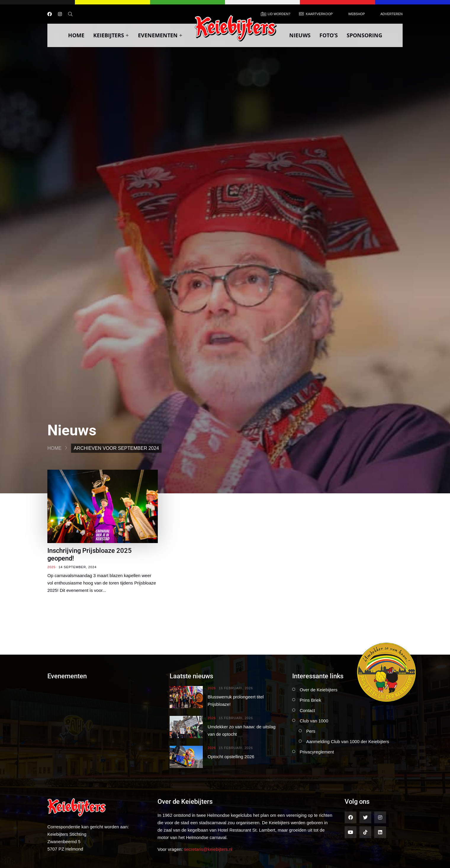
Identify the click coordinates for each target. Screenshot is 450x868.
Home (76, 35)
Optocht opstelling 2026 (231, 757)
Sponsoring (364, 35)
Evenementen (160, 35)
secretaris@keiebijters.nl (208, 849)
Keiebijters (111, 35)
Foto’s (329, 35)
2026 (212, 688)
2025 (52, 567)
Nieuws (300, 35)
